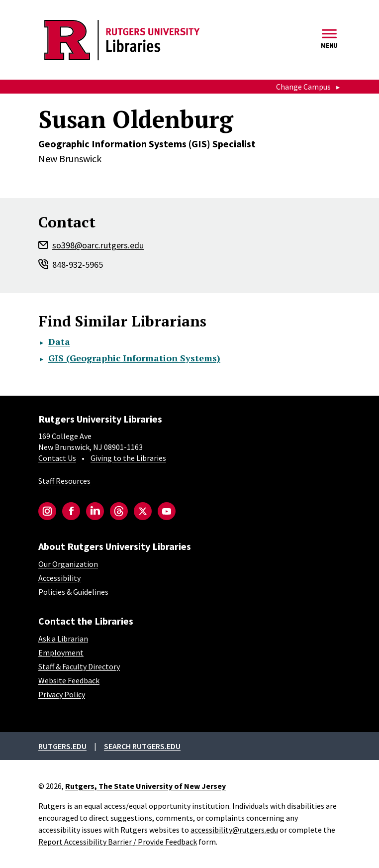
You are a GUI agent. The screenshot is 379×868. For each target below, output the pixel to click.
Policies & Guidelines (73, 592)
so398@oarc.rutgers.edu (98, 245)
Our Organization (68, 564)
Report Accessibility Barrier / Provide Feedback (118, 842)
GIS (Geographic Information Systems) (134, 358)
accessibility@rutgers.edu (234, 830)
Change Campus (303, 87)
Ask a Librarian (63, 639)
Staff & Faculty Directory (79, 666)
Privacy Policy (62, 694)
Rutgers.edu (62, 746)
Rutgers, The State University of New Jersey (145, 786)
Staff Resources (64, 481)
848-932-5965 (78, 265)
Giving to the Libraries (128, 458)
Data (59, 341)
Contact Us (57, 458)
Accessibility (59, 578)
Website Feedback (69, 680)
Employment (61, 652)
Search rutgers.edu (142, 746)
